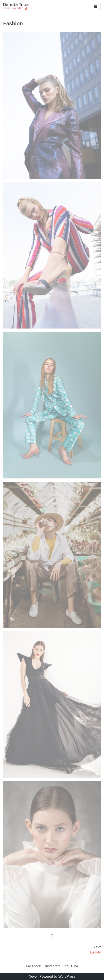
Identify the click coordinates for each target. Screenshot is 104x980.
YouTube (71, 966)
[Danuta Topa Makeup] (16, 6)
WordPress (67, 976)
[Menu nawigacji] (96, 6)
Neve (33, 976)
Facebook (33, 966)
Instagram (53, 966)
